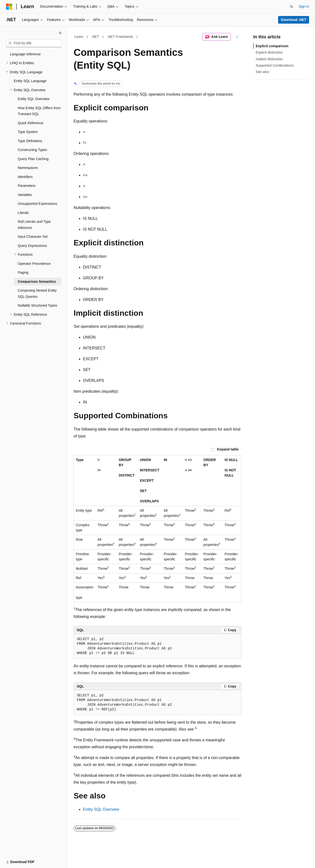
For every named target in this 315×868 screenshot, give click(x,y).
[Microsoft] (9, 7)
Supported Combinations (275, 65)
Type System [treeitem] (28, 132)
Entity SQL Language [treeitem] (30, 81)
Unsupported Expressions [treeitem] (37, 204)
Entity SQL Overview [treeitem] (34, 99)
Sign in (304, 6)
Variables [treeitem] (25, 195)
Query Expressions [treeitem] (32, 246)
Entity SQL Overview (101, 809)
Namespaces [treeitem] (28, 168)
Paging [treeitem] (23, 272)
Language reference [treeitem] (25, 54)
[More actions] (237, 37)
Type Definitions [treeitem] (30, 141)
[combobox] (34, 43)
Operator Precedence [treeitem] (34, 264)
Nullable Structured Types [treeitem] (37, 305)
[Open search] (292, 7)
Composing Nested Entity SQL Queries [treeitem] (37, 293)
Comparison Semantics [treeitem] (37, 282)
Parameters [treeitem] (27, 186)
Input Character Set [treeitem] (33, 237)
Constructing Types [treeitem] (32, 150)
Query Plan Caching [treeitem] (33, 159)
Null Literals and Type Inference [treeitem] (34, 225)
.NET (95, 37)
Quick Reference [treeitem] (31, 123)
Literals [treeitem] (23, 213)
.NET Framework (120, 37)
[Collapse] (60, 33)
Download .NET (294, 20)
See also (262, 72)
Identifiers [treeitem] (25, 177)
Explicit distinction (269, 52)
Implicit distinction (269, 59)
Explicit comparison (272, 46)
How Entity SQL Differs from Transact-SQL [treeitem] (39, 111)
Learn (79, 37)
